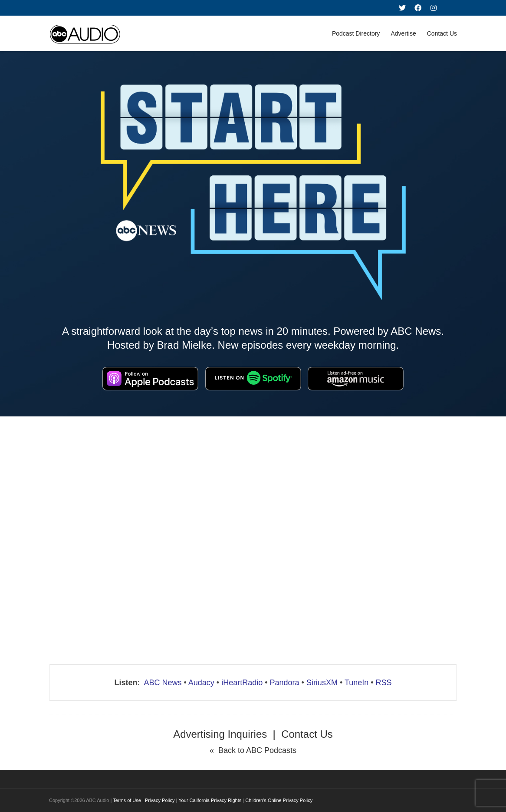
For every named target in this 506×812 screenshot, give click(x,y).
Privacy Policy (160, 800)
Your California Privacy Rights (210, 800)
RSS (384, 683)
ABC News (163, 683)
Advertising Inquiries (220, 734)
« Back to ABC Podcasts (253, 750)
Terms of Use (127, 800)
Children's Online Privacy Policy (279, 800)
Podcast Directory (356, 33)
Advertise (403, 33)
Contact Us (442, 33)
